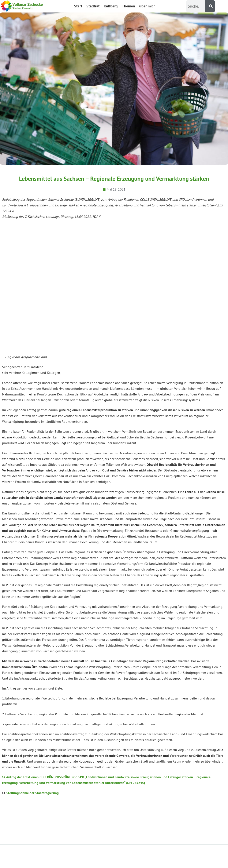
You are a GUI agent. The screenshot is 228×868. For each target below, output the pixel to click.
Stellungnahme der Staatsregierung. (33, 793)
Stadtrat (93, 6)
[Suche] (210, 6)
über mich (147, 6)
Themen (128, 6)
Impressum (198, 856)
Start (78, 6)
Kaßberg (111, 6)
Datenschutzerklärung (153, 856)
